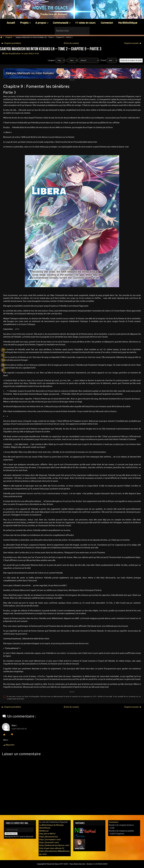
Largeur (51, 60)
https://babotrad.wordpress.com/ (54, 845)
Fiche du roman (71, 43)
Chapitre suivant (133, 43)
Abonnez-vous (11, 834)
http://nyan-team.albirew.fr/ (52, 848)
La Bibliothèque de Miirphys (51, 825)
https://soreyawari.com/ (50, 840)
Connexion (114, 822)
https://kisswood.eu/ (49, 837)
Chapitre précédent (11, 43)
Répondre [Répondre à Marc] (9, 745)
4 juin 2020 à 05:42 (19, 729)
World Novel (45, 828)
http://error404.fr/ (47, 834)
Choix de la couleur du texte (131, 60)
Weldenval (44, 831)
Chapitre (9, 37)
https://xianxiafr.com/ (49, 843)
